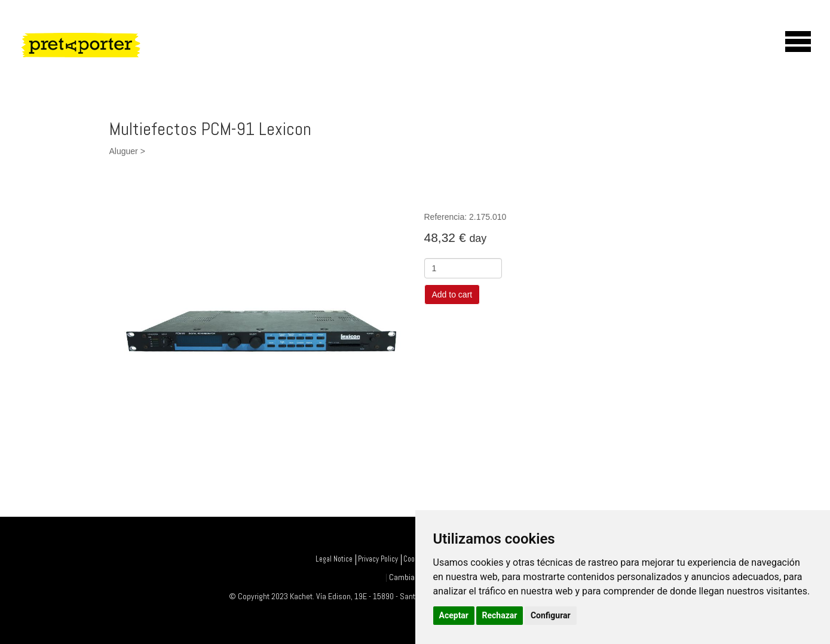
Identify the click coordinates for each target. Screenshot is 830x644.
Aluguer (124, 151)
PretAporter (132, 63)
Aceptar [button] (454, 615)
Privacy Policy (378, 559)
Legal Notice (334, 559)
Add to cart (452, 295)
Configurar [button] (551, 615)
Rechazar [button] (500, 615)
